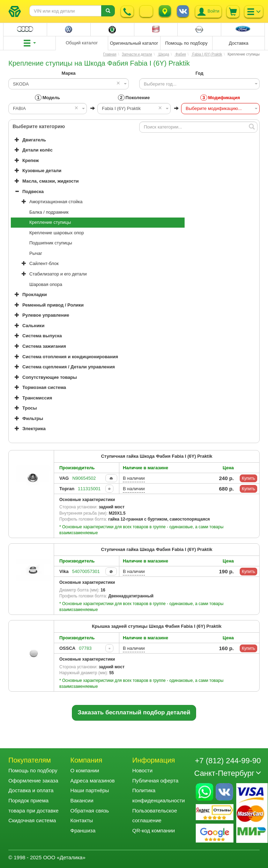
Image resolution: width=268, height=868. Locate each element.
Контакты (82, 820)
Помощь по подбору (33, 770)
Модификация (220, 98)
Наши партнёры (90, 790)
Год (199, 73)
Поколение (134, 98)
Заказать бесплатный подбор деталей (134, 712)
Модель (47, 98)
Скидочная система (32, 820)
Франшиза (83, 830)
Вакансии (82, 800)
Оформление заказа (33, 781)
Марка (69, 73)
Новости (142, 770)
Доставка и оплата (31, 790)
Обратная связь (90, 811)
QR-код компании (154, 830)
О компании (85, 770)
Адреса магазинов (93, 781)
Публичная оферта (155, 781)
